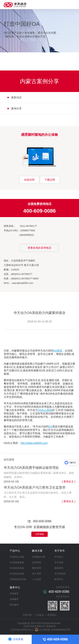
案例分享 (16, 108)
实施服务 (14, 599)
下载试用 (50, 180)
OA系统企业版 (17, 557)
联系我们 (52, 615)
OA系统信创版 (17, 574)
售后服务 (14, 605)
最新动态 (16, 97)
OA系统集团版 (17, 562)
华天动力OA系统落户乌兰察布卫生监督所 (35, 487)
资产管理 (37, 574)
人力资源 (37, 579)
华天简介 (59, 557)
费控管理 (37, 568)
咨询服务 (14, 594)
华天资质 (59, 562)
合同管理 (37, 562)
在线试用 (29, 180)
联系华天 (59, 579)
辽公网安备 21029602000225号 (55, 630)
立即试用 (27, 615)
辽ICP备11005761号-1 (22, 630)
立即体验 (39, 534)
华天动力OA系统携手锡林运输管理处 (31, 468)
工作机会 (39, 615)
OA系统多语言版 (18, 579)
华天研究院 (60, 574)
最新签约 (59, 568)
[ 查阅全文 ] (69, 482)
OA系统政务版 (17, 568)
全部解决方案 (39, 557)
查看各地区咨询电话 (39, 248)
